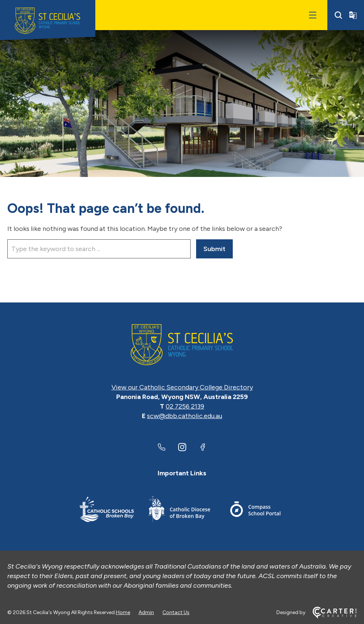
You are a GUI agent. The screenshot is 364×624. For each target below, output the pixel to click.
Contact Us (176, 612)
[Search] (338, 15)
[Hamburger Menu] (313, 15)
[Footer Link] (107, 510)
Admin (146, 612)
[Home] (182, 345)
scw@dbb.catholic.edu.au (185, 416)
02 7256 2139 (185, 406)
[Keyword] (99, 249)
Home (123, 612)
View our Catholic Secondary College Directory (182, 387)
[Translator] (353, 15)
